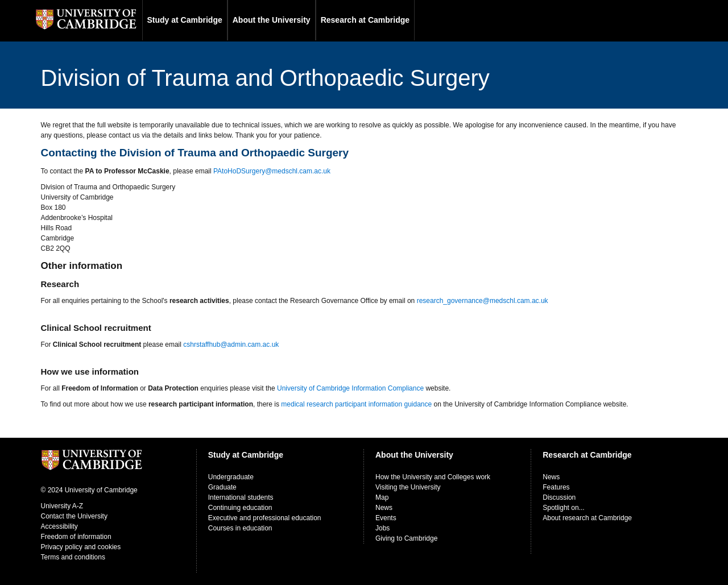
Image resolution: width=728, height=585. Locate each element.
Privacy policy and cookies (81, 547)
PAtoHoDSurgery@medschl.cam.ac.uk (272, 171)
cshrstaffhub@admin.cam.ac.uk (231, 345)
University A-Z (62, 506)
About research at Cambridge (587, 518)
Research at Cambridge (365, 20)
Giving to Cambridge (406, 538)
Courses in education (240, 528)
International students (241, 497)
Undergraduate (231, 477)
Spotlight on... (563, 508)
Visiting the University (408, 487)
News (384, 508)
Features (556, 487)
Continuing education (240, 508)
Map (382, 497)
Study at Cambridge (185, 20)
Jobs (382, 528)
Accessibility (59, 526)
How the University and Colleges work (433, 477)
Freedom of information (76, 537)
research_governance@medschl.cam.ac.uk (483, 301)
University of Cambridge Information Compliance (350, 388)
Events (386, 518)
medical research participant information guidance (356, 404)
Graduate (222, 487)
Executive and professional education (265, 518)
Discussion (559, 497)
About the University (272, 20)
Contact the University (74, 516)
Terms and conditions (73, 557)
